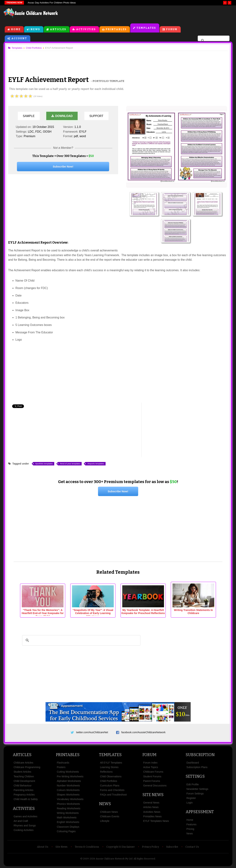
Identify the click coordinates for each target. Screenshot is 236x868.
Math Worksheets (67, 817)
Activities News (152, 812)
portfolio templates (45, 464)
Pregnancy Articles (24, 795)
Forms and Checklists (112, 790)
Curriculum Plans (110, 786)
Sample (29, 116)
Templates (146, 28)
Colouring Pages (66, 831)
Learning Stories (109, 767)
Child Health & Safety (26, 799)
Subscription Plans (197, 767)
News (35, 29)
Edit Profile (193, 784)
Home (16, 29)
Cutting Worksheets (68, 772)
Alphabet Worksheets (69, 781)
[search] (213, 41)
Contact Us (192, 847)
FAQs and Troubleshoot (113, 795)
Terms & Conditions (87, 847)
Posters (61, 767)
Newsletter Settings (197, 789)
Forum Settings (195, 794)
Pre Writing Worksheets (70, 776)
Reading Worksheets (69, 808)
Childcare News (109, 812)
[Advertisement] (150, 14)
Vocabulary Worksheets (70, 799)
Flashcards (63, 763)
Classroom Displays (68, 827)
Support (96, 116)
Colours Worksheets (68, 790)
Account (19, 38)
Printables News (152, 816)
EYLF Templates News (156, 821)
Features (191, 824)
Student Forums (152, 776)
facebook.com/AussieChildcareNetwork (143, 732)
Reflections (106, 772)
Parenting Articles (23, 790)
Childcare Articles (23, 763)
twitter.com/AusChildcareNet (92, 732)
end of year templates (71, 464)
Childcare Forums (153, 772)
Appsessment (200, 812)
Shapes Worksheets (68, 795)
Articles (58, 29)
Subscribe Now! (63, 166)
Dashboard (193, 763)
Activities (86, 29)
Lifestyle (105, 821)
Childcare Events (110, 816)
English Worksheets (68, 822)
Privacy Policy (150, 847)
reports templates (96, 464)
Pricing (190, 829)
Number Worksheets (68, 786)
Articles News (151, 807)
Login (190, 803)
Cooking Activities (24, 830)
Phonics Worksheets (68, 804)
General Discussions (155, 786)
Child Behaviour (23, 786)
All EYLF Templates (111, 763)
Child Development (24, 781)
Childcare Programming (27, 767)
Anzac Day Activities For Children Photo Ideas (52, 3)
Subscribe (172, 847)
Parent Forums (152, 781)
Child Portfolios (108, 781)
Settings (195, 776)
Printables (116, 29)
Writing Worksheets (68, 813)
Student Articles (22, 772)
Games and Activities (25, 816)
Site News (153, 795)
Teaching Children (24, 776)
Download (62, 116)
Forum (172, 29)
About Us (43, 847)
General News (151, 803)
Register (191, 798)
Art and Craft (21, 821)
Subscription (200, 755)
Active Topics (151, 767)
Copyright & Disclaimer (121, 847)
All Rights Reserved (144, 859)
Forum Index (150, 763)
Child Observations (111, 776)
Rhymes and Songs (25, 825)
